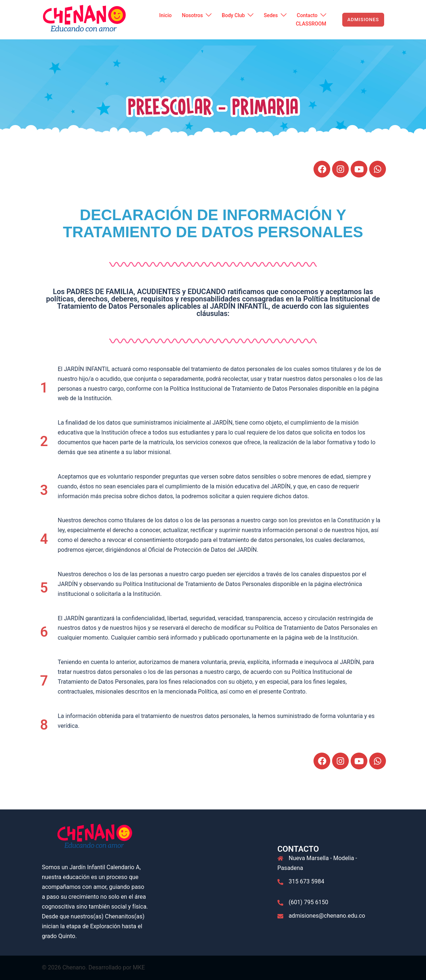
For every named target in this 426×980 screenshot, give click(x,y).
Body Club (233, 15)
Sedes (271, 15)
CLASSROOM (311, 24)
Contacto (307, 15)
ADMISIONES (363, 19)
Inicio (165, 15)
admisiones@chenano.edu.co (327, 916)
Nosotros (192, 15)
